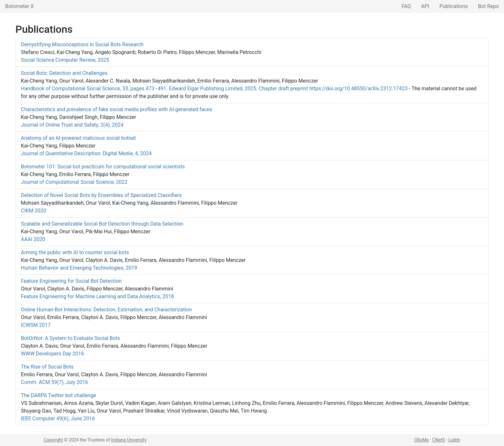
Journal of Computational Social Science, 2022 (74, 182)
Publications (454, 6)
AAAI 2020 (33, 239)
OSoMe (421, 440)
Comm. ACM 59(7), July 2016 (54, 382)
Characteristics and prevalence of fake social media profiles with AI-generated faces (117, 109)
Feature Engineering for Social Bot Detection (71, 281)
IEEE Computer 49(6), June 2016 (58, 419)
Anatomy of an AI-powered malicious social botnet (78, 138)
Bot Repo (488, 6)
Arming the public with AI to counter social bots (75, 252)
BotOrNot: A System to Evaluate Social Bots (70, 338)
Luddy (454, 440)
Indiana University (129, 440)
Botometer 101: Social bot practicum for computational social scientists (103, 167)
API (425, 6)
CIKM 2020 (34, 211)
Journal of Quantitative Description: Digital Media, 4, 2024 (86, 153)
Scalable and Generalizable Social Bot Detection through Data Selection (102, 224)
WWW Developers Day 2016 (52, 354)
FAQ (406, 6)
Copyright (53, 440)
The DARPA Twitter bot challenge (59, 395)
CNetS (439, 440)
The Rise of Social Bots (47, 367)
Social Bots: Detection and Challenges (64, 73)
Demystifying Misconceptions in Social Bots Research (82, 45)
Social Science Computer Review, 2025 (65, 60)
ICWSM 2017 (36, 325)
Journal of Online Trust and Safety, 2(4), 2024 (72, 125)
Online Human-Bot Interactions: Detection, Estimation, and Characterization (106, 310)
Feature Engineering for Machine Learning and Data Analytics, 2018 (97, 296)
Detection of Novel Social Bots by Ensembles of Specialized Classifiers (101, 195)
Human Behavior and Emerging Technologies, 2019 (79, 268)
